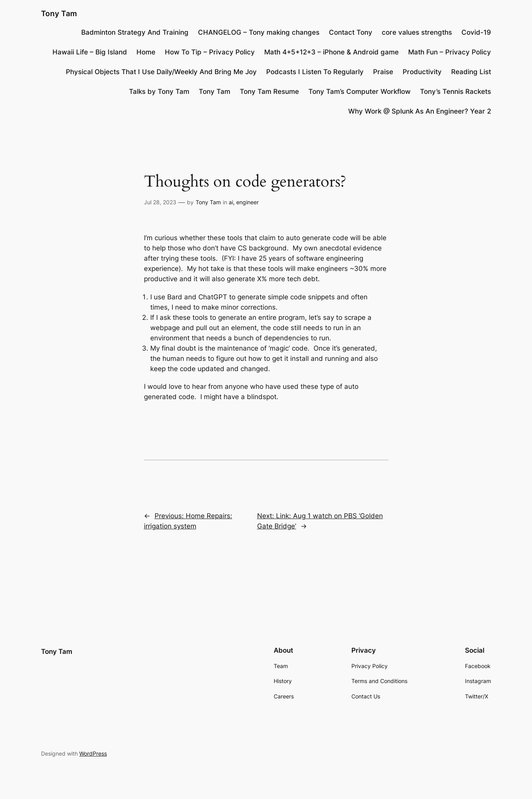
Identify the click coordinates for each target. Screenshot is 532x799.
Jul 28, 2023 (160, 202)
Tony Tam (59, 13)
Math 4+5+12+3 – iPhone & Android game (331, 52)
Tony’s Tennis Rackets (455, 91)
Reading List (471, 72)
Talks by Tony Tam (159, 91)
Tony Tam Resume (269, 91)
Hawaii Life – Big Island (90, 52)
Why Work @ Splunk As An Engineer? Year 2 (420, 111)
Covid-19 (476, 32)
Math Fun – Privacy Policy (450, 52)
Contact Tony (351, 32)
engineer (247, 202)
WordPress (93, 753)
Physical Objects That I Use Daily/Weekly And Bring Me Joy (161, 72)
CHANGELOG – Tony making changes (259, 32)
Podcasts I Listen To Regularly (315, 72)
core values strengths (417, 32)
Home (146, 52)
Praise (383, 72)
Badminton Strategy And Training (135, 32)
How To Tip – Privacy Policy (210, 52)
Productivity (422, 72)
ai (231, 202)
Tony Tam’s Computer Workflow (359, 91)
